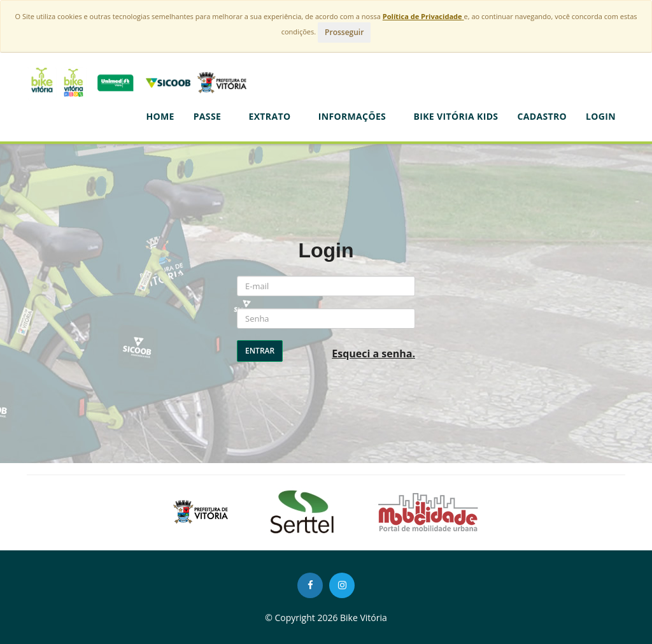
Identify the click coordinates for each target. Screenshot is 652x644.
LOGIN (601, 116)
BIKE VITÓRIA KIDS (456, 116)
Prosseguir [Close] (344, 32)
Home (160, 116)
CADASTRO (542, 116)
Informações (357, 116)
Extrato (273, 116)
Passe (212, 116)
